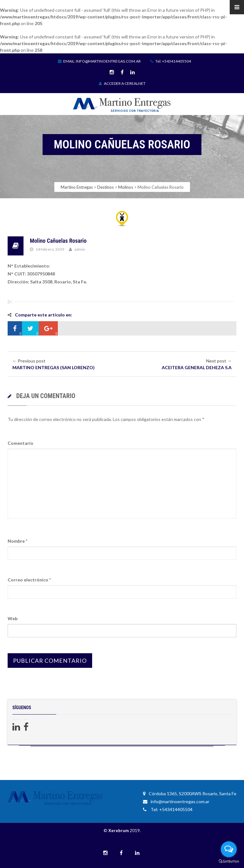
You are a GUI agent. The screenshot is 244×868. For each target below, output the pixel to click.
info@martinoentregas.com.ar (176, 801)
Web (13, 618)
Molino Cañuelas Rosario (58, 241)
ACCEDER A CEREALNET (122, 83)
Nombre (17, 541)
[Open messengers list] (229, 849)
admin (80, 249)
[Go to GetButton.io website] (229, 861)
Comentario (20, 443)
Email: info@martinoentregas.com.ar (99, 61)
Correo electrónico (29, 580)
